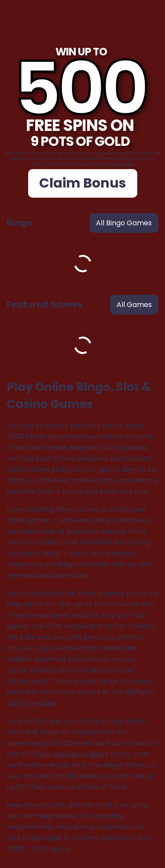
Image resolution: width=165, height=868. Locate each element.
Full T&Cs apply (117, 164)
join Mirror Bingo (81, 754)
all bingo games (124, 223)
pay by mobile (31, 703)
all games (134, 305)
